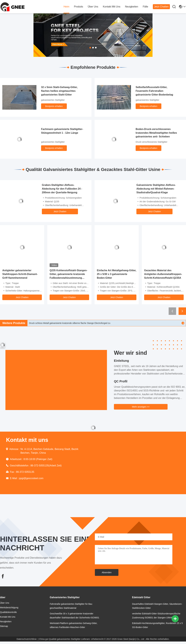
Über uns (93, 7)
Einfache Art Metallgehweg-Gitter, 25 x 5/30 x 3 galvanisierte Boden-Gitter (117, 274)
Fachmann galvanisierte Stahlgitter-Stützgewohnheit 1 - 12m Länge (62, 131)
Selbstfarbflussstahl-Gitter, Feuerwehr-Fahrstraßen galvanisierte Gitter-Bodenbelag (154, 91)
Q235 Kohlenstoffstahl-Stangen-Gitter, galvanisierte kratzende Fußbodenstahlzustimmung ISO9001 (69, 274)
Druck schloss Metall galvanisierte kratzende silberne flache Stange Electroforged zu (70, 323)
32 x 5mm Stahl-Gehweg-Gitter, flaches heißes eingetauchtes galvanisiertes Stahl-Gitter (59, 91)
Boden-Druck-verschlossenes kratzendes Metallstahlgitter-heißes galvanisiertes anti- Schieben (156, 133)
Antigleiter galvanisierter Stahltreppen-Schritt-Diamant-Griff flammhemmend (20, 274)
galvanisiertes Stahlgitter (53, 100)
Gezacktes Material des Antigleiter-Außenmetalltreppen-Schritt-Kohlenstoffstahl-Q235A (163, 274)
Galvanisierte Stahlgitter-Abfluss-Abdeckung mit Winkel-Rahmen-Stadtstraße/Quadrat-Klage (156, 189)
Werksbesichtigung (9, 608)
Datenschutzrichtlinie (27, 639)
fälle (145, 7)
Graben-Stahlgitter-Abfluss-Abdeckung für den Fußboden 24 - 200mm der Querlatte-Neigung (62, 189)
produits (79, 7)
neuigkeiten (132, 7)
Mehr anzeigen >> (141, 407)
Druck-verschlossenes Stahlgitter (152, 142)
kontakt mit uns (112, 7)
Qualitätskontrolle (8, 612)
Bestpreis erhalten (54, 106)
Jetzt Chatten (161, 7)
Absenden (107, 572)
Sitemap (4, 626)
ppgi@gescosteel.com (31, 478)
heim (66, 7)
